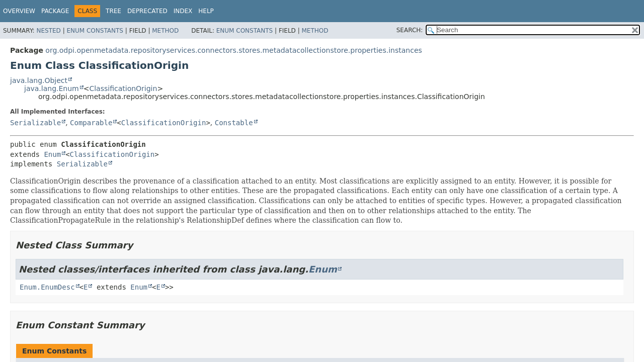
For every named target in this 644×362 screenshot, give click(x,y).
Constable (234, 123)
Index (183, 11)
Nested (48, 31)
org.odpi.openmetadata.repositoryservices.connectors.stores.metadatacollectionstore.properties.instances (233, 50)
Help (206, 11)
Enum (52, 154)
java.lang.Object (39, 80)
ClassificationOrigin (123, 88)
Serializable (35, 123)
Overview (19, 11)
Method (165, 31)
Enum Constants (95, 31)
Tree (113, 11)
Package (55, 11)
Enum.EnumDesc (47, 287)
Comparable (91, 123)
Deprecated (147, 11)
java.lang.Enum (52, 88)
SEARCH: (410, 30)
